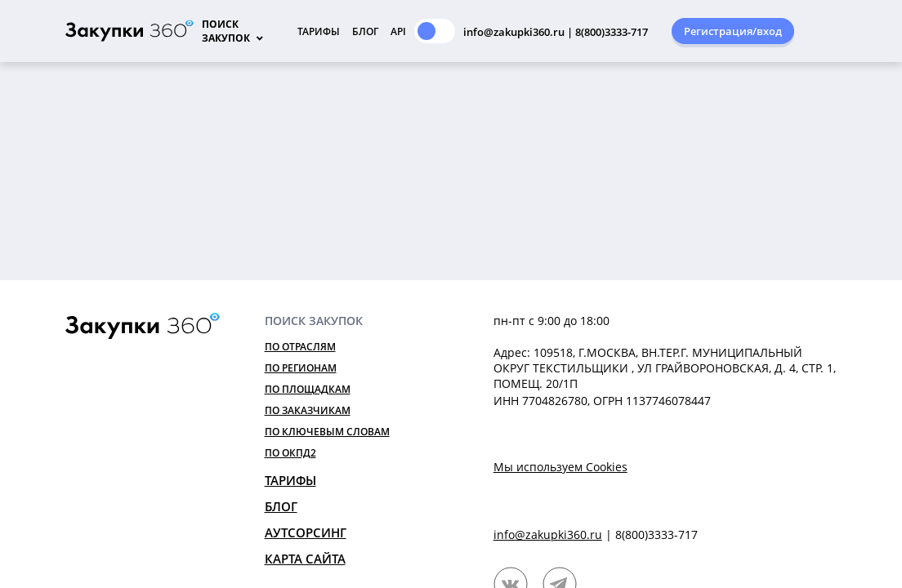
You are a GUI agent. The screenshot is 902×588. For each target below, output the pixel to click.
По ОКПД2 (290, 453)
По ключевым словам (327, 432)
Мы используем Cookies (560, 467)
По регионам (301, 368)
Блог (365, 31)
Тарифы (319, 31)
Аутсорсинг (306, 532)
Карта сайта (305, 559)
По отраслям (300, 347)
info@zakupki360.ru (548, 535)
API (398, 31)
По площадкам (308, 389)
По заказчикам (308, 410)
